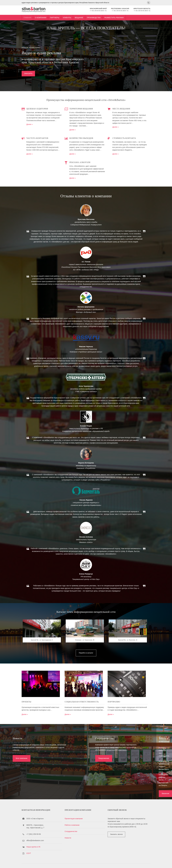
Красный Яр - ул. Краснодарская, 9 (46, 665)
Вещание (85, 16)
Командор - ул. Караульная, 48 (86, 665)
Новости (71, 832)
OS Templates (140, 863)
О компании (47, 16)
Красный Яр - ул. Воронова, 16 (126, 665)
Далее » (36, 130)
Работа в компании (75, 819)
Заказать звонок (117, 828)
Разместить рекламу (120, 16)
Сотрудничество (74, 825)
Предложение (74, 781)
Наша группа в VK (39, 841)
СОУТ (35, 847)
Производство (100, 16)
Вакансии (130, 781)
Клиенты (73, 16)
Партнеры (61, 16)
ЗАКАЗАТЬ (34, 77)
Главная (33, 16)
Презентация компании (77, 812)
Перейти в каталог (86, 677)
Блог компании (17, 778)
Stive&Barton (56, 863)
